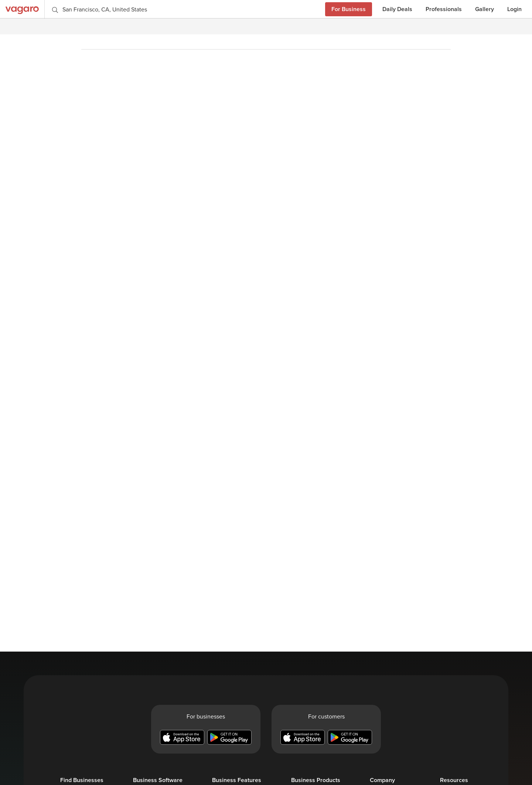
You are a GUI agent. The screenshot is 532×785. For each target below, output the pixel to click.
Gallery (485, 9)
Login (514, 9)
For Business (349, 9)
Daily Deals (397, 9)
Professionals (444, 9)
